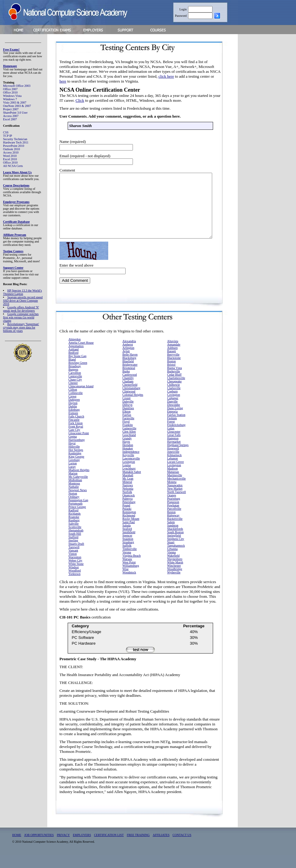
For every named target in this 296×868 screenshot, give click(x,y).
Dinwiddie (173, 418)
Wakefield (173, 568)
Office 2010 (10, 92)
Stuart (171, 555)
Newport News (78, 503)
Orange (171, 508)
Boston (171, 374)
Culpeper (173, 411)
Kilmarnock (174, 468)
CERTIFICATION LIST (109, 848)
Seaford (127, 542)
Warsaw (127, 572)
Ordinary (74, 510)
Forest (171, 434)
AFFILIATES (161, 848)
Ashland (74, 362)
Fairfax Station (176, 428)
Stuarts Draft (76, 556)
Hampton (173, 451)
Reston (171, 525)
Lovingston (174, 478)
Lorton (73, 476)
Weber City (76, 573)
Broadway (75, 379)
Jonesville (173, 464)
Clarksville (174, 401)
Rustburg (74, 533)
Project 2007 (11, 109)
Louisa (127, 478)
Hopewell (173, 461)
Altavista (173, 354)
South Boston (175, 545)
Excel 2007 (10, 119)
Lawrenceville (131, 471)
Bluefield (128, 374)
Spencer (127, 548)
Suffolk (127, 558)
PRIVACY (63, 848)
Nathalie (74, 500)
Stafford (74, 550)
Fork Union (76, 436)
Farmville (128, 431)
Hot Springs (76, 463)
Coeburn (172, 404)
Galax (171, 441)
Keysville (128, 468)
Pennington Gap (78, 513)
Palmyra (128, 511)
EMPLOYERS (82, 848)
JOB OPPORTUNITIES (39, 848)
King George (77, 469)
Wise (126, 582)
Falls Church (76, 429)
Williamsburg (131, 578)
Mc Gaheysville (78, 489)
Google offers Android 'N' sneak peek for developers (21, 309)
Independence (131, 464)
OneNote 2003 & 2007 (17, 106)
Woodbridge (175, 582)
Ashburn (172, 361)
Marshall (128, 488)
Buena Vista (174, 381)
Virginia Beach (132, 568)
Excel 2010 (10, 159)
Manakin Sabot (132, 485)
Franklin (128, 438)
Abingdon (75, 352)
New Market (175, 501)
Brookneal (129, 381)
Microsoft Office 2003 (17, 86)
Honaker (128, 461)
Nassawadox (175, 498)
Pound (127, 518)
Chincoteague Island (81, 399)
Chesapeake (174, 394)
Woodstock (129, 585)
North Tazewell (177, 505)
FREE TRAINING (138, 848)
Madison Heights (79, 483)
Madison (172, 481)
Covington (173, 407)
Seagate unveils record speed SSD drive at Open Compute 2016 (23, 301)
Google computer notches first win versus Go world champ (21, 317)
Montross (74, 496)
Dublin (73, 419)
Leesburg (74, 473)
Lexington (129, 475)
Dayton (73, 416)
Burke (126, 384)
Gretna (73, 449)
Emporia (172, 424)
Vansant (73, 563)
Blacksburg (129, 371)
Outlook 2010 (11, 149)
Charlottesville (176, 391)
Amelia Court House (81, 355)
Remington (129, 525)
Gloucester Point (79, 446)
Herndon (128, 458)
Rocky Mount (131, 531)
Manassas (173, 485)
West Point (129, 575)
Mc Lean (128, 491)
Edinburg (74, 422)
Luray (72, 479)
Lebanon (172, 471)
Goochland (129, 448)
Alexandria (129, 354)
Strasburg (128, 555)
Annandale (174, 357)
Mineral (127, 495)
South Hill (75, 546)
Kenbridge (75, 466)
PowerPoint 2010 (14, 146)
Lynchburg (129, 481)
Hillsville (74, 459)
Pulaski (127, 521)
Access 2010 (11, 152)
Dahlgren (74, 412)
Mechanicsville (176, 491)
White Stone (76, 577)
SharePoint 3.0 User (15, 113)
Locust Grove (175, 475)
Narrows (128, 498)
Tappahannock (176, 558)
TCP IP (7, 136)
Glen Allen (129, 444)
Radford (74, 523)
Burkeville (173, 384)
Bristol (171, 377)
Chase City (75, 392)
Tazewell (74, 560)
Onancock (129, 508)
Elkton (127, 424)
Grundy (127, 451)
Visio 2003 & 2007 (15, 103)
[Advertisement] (272, 132)
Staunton (128, 552)
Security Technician (15, 139)
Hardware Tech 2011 (16, 142)
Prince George (77, 520)
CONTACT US (182, 848)
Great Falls (174, 448)
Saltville (74, 536)
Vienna (171, 565)
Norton (73, 506)
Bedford (74, 365)
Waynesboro (175, 572)
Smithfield (129, 545)
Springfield (174, 548)
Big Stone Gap (78, 369)
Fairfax (127, 428)
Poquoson (173, 515)
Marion (73, 486)
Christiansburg (132, 401)
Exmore (73, 426)
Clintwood (129, 404)
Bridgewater (130, 377)
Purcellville (174, 521)
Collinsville (76, 406)
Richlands (75, 526)
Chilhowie (173, 397)
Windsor (74, 580)
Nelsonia (128, 501)
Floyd (126, 434)
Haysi (72, 456)
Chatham (128, 394)
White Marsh (175, 575)
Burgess (73, 382)
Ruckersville (175, 531)
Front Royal (76, 439)
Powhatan (173, 518)
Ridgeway (173, 528)
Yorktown (75, 587)
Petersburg (129, 515)
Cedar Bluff (174, 387)
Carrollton (75, 386)
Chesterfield (130, 397)
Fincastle (74, 432)
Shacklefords (175, 542)
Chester (73, 396)
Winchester (174, 578)
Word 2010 (10, 156)
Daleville (128, 414)
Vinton (73, 567)
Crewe (73, 409)
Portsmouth (76, 516)
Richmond (129, 528)
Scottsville (75, 540)
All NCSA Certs (13, 166)
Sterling (73, 553)
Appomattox (76, 359)
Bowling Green (78, 376)
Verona (127, 565)
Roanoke (74, 530)
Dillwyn (128, 418)
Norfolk (127, 505)
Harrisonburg (77, 453)
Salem (171, 535)
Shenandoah (76, 543)
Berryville (173, 367)
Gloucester (174, 444)
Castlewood (130, 387)
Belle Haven (130, 367)
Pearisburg (174, 511)
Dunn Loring (175, 421)
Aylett (126, 364)
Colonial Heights (133, 407)
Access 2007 (11, 116)
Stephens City (176, 552)
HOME (17, 848)
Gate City (75, 443)
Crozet (127, 411)
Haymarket (174, 454)
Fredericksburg (176, 438)
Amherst (128, 357)
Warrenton (75, 570)
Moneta (172, 495)
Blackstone (174, 371)
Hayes (126, 454)
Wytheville (174, 585)
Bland (72, 372)
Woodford (75, 583)
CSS (6, 132)
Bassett (171, 364)
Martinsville (175, 488)
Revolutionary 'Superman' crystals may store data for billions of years (21, 327)
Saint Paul (129, 535)
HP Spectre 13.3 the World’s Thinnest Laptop (22, 292)
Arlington (128, 361)
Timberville (130, 562)
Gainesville (130, 441)
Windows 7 (10, 99)
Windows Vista (12, 96)
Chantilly (128, 391)
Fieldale (172, 431)
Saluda (127, 538)
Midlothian (75, 493)
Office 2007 (10, 89)
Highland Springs (178, 458)
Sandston (173, 538)
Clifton (73, 402)
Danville (172, 414)
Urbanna (172, 562)
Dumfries (128, 421)
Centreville (75, 389)
